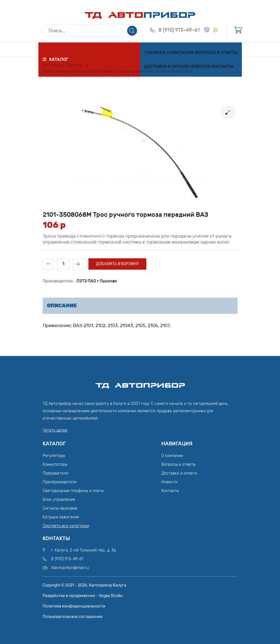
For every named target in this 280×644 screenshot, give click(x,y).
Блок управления (59, 500)
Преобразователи (60, 482)
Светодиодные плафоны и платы (73, 491)
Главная (155, 53)
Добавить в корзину (117, 264)
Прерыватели (55, 473)
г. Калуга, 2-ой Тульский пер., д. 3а (83, 550)
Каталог (76, 65)
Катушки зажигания (61, 517)
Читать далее (55, 430)
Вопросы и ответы (216, 53)
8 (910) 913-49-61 (179, 30)
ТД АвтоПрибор (140, 383)
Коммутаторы (55, 464)
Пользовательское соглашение (73, 617)
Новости (200, 66)
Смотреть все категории (66, 526)
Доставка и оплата (167, 66)
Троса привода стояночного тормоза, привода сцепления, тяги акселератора (117, 71)
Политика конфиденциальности (74, 606)
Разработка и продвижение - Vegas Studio (83, 596)
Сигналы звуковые (60, 508)
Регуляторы (54, 456)
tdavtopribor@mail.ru (70, 568)
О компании (180, 53)
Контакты (223, 66)
